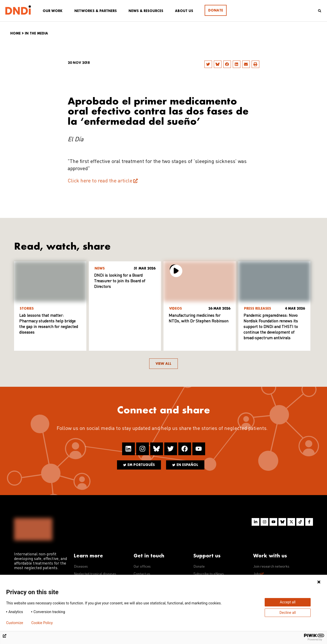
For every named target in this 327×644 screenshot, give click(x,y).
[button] (208, 64)
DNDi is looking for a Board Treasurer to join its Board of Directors (120, 281)
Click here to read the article (100, 181)
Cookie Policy (42, 623)
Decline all (288, 613)
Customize (15, 623)
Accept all (288, 602)
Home (15, 33)
